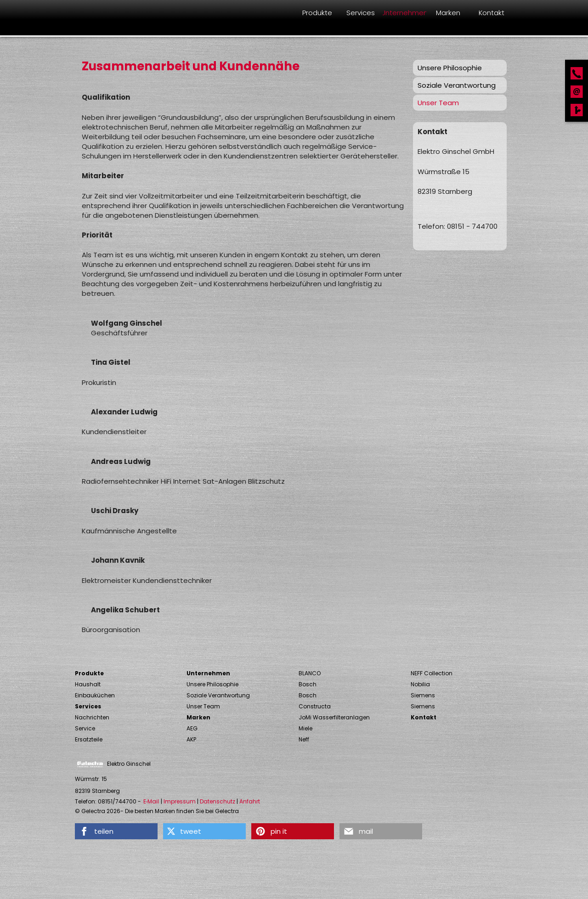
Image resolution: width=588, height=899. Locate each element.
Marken (198, 717)
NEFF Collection (432, 673)
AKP (191, 739)
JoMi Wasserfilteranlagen (334, 717)
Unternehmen (208, 673)
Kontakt (424, 717)
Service (85, 728)
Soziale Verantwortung (457, 85)
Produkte (89, 673)
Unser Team (438, 103)
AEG (192, 728)
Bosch (308, 684)
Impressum (180, 802)
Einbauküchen (95, 695)
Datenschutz (218, 802)
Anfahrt (250, 802)
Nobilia (420, 684)
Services (88, 706)
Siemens (423, 695)
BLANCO (310, 673)
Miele (305, 728)
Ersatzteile (89, 739)
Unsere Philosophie (450, 68)
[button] (116, 831)
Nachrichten (92, 717)
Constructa (315, 706)
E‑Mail (151, 802)
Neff (304, 739)
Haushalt (88, 684)
